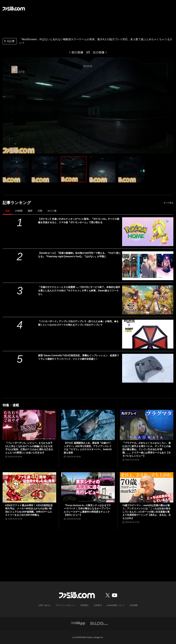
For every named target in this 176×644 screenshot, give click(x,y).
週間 (30, 211)
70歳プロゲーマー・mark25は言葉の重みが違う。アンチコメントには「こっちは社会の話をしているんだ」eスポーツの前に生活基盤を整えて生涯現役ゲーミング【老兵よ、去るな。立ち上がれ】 (147, 512)
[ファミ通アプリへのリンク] (78, 623)
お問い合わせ (44, 605)
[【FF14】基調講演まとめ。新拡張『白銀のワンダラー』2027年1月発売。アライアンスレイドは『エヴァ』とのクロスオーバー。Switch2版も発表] (88, 425)
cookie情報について (116, 605)
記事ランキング (17, 203)
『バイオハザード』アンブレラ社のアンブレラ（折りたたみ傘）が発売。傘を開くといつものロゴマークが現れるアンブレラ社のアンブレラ (78, 323)
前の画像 (77, 52)
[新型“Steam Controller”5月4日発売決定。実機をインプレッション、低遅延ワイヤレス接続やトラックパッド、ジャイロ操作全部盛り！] (148, 368)
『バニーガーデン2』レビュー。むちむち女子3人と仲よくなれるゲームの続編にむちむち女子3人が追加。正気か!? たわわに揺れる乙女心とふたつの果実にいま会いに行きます (29, 448)
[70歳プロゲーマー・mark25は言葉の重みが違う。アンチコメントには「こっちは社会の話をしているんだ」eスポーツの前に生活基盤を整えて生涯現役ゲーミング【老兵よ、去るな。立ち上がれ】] (147, 487)
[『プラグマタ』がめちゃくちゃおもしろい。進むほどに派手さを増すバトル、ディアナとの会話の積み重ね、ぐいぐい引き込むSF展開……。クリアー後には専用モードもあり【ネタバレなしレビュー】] (147, 425)
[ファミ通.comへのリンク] (14, 9)
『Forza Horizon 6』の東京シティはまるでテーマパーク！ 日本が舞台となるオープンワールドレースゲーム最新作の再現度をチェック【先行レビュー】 (87, 510)
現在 (8, 211)
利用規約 (84, 605)
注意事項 (98, 605)
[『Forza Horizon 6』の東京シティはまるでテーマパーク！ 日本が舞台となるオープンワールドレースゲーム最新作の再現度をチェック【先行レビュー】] (88, 487)
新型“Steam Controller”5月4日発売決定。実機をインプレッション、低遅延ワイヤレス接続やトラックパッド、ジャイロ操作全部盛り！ (79, 357)
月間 (40, 211)
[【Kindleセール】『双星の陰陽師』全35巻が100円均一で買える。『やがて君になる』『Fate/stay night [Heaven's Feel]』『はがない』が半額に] (148, 266)
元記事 (9, 41)
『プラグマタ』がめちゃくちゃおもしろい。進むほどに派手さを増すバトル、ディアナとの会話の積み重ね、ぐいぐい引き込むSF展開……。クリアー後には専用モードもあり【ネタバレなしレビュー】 (147, 449)
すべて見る (168, 203)
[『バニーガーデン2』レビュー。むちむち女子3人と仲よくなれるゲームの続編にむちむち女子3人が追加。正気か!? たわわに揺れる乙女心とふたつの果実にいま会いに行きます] (29, 425)
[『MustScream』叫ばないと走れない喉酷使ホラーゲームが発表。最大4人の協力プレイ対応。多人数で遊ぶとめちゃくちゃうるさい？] (16, 169)
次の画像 (99, 52)
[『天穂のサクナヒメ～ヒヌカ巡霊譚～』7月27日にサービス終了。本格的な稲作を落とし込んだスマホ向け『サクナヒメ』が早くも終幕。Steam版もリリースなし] (148, 300)
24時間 (19, 211)
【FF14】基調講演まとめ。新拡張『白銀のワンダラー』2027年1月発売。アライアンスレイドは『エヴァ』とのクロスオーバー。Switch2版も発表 (88, 448)
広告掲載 (134, 605)
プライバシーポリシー (65, 605)
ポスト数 (52, 211)
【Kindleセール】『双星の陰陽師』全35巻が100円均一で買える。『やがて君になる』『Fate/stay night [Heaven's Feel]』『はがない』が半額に (79, 255)
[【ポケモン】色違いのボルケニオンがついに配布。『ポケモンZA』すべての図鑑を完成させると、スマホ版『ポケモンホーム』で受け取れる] (148, 232)
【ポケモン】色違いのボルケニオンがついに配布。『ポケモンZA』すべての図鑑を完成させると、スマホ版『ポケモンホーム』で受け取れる (79, 221)
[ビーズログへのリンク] (99, 623)
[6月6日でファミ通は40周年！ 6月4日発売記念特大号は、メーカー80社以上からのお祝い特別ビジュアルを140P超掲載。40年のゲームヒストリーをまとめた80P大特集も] (29, 487)
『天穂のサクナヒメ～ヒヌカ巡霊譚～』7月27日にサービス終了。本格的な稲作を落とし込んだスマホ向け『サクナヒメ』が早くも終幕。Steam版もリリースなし (79, 291)
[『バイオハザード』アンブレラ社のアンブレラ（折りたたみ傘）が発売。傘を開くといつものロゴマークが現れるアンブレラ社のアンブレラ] (148, 334)
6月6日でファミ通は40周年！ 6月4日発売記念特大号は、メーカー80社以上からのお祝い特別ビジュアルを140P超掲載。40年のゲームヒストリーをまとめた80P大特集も (29, 510)
